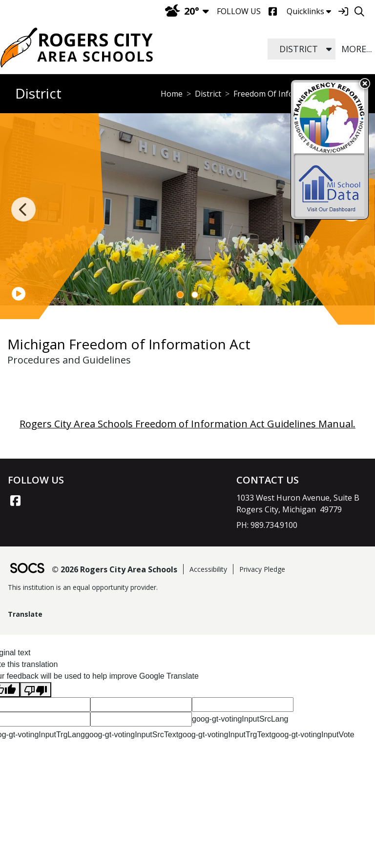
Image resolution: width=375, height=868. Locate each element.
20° (182, 11)
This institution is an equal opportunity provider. (83, 587)
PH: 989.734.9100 (267, 525)
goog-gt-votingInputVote (313, 735)
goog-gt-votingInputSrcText (132, 735)
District (208, 94)
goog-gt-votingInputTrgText (225, 735)
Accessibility (208, 569)
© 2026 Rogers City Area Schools (115, 569)
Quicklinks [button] (309, 11)
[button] (329, 49)
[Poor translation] (36, 690)
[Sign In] (343, 11)
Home (172, 94)
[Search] (359, 11)
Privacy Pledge (262, 569)
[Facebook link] (15, 501)
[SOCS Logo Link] (27, 569)
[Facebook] (273, 11)
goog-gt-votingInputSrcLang (240, 719)
